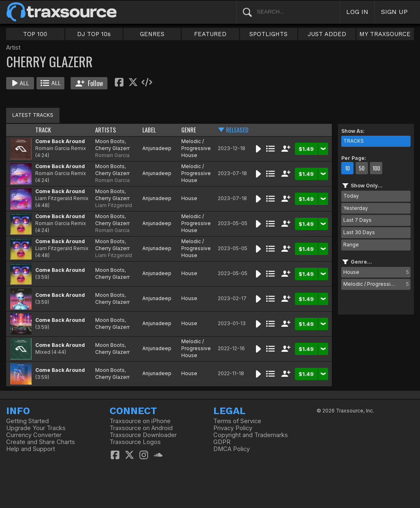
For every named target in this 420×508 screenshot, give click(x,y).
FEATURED (210, 34)
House (189, 198)
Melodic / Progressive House (196, 148)
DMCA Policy (232, 449)
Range (351, 245)
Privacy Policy (233, 428)
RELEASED (237, 130)
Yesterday (356, 208)
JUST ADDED (327, 34)
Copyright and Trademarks (251, 435)
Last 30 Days (359, 232)
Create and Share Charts (41, 442)
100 (376, 168)
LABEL (149, 130)
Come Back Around (60, 141)
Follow (89, 83)
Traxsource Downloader (143, 435)
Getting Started (27, 421)
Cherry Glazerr (112, 148)
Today (351, 196)
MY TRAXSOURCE (385, 34)
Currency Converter (34, 435)
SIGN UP (394, 12)
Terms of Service (237, 421)
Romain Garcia (112, 155)
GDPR (222, 442)
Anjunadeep (157, 148)
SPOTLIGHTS (268, 34)
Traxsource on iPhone (140, 421)
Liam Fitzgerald (114, 205)
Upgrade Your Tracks (36, 428)
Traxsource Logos (135, 442)
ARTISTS (106, 130)
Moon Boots (110, 141)
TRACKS (354, 141)
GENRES (152, 34)
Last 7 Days (357, 220)
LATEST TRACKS (33, 115)
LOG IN (357, 12)
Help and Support (31, 449)
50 (362, 168)
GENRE (189, 130)
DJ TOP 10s (94, 34)
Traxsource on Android (141, 428)
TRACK (43, 130)
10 (347, 168)
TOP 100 (35, 34)
